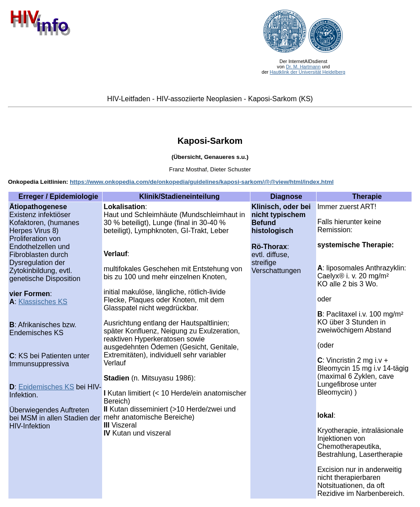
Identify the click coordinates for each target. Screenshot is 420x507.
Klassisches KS (43, 302)
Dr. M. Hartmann (303, 67)
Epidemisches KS (46, 387)
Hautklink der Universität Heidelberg (308, 72)
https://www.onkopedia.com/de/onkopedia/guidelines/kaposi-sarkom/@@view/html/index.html (202, 182)
